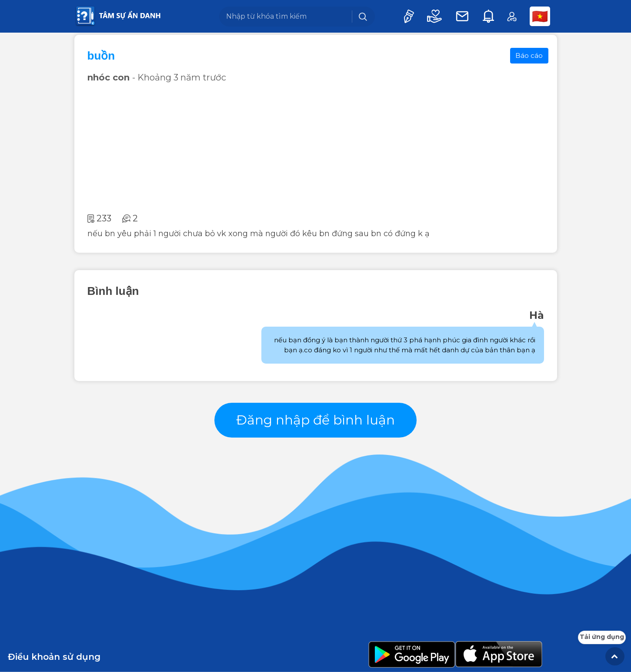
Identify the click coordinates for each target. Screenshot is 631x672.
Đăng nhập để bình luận (315, 420)
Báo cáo (529, 55)
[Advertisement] (316, 148)
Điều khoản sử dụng (54, 657)
